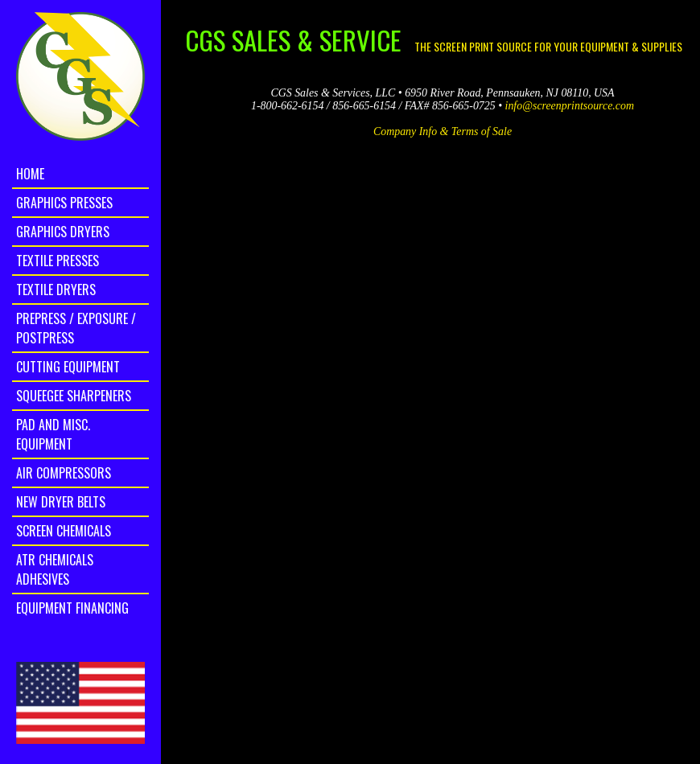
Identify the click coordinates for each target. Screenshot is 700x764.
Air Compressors (64, 473)
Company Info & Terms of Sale (443, 131)
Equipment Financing (72, 608)
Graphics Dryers (63, 232)
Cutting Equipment (68, 367)
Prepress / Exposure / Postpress (76, 328)
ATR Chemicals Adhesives (55, 569)
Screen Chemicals (64, 531)
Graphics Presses (64, 203)
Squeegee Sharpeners (74, 396)
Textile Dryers (56, 290)
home (30, 174)
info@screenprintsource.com (570, 106)
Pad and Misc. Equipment (53, 434)
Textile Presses (58, 261)
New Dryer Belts (61, 502)
